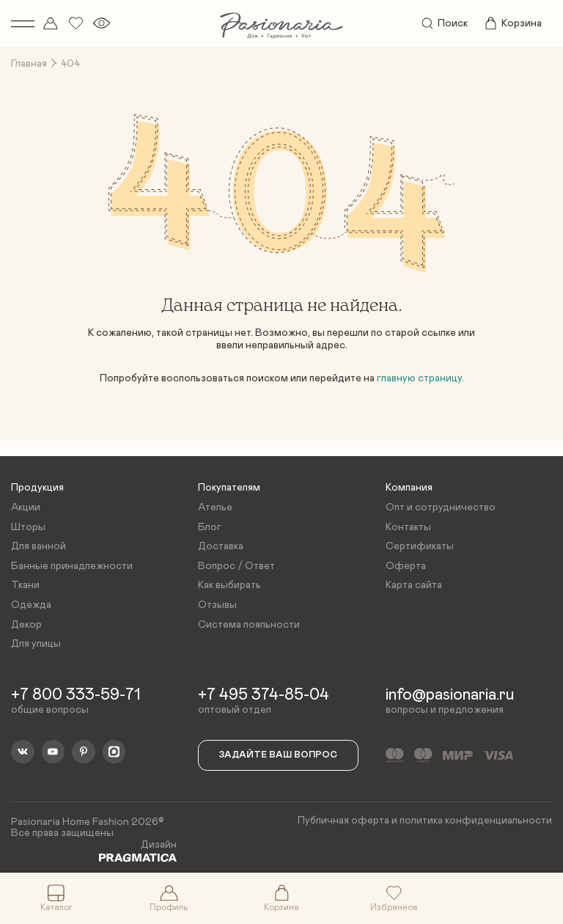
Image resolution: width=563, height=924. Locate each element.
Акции (26, 507)
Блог (210, 527)
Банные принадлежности (72, 566)
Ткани (25, 585)
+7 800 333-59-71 (76, 695)
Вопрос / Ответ (236, 566)
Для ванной (38, 546)
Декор (26, 625)
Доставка (221, 546)
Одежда (31, 605)
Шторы (28, 527)
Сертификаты (420, 546)
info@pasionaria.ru (450, 695)
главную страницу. (420, 378)
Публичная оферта (343, 821)
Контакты (408, 527)
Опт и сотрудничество (441, 507)
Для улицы (36, 644)
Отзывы (217, 605)
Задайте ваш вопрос (278, 755)
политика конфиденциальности (476, 821)
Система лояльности (249, 625)
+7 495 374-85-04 (264, 695)
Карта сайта (414, 585)
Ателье (215, 507)
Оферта (406, 566)
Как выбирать (229, 585)
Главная (29, 64)
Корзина (512, 23)
